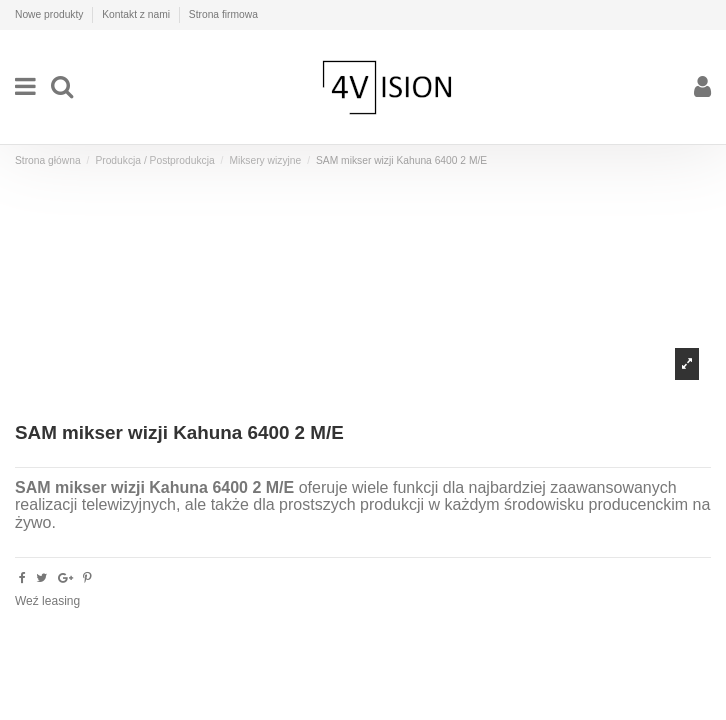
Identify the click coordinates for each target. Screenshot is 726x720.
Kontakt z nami (137, 14)
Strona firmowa (223, 14)
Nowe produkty (50, 14)
